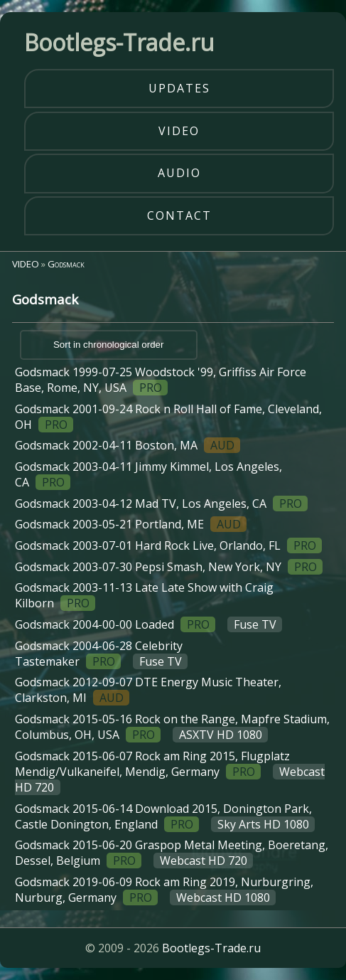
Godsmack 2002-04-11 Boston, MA (128, 445)
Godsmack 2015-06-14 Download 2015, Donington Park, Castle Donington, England (165, 816)
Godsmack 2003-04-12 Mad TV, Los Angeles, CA (161, 504)
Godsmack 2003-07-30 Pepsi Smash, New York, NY (169, 567)
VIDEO (26, 264)
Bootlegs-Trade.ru (211, 948)
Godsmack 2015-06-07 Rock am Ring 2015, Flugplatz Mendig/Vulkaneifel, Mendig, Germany (169, 772)
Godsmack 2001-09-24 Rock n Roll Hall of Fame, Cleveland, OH (168, 417)
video (179, 131)
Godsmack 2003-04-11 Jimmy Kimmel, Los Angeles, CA (148, 474)
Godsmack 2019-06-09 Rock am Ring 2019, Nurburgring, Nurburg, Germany (164, 890)
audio (179, 173)
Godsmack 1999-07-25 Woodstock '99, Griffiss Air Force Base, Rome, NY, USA (161, 380)
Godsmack (66, 264)
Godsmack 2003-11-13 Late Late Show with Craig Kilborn (144, 595)
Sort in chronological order (109, 345)
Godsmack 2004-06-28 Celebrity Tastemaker (101, 654)
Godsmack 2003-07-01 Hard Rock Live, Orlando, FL (168, 545)
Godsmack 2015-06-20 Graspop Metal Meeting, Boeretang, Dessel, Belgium (172, 853)
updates (179, 88)
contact (179, 215)
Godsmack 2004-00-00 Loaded (148, 624)
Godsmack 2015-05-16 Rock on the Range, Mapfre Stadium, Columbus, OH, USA (172, 727)
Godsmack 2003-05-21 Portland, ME (131, 524)
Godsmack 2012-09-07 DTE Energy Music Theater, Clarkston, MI (148, 690)
